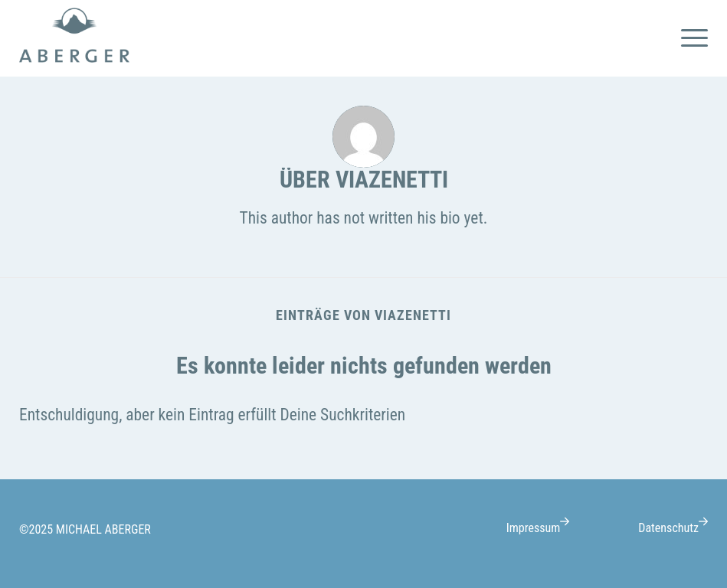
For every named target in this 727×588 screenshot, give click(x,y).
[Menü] (691, 38)
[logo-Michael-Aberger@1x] (74, 38)
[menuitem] (691, 38)
